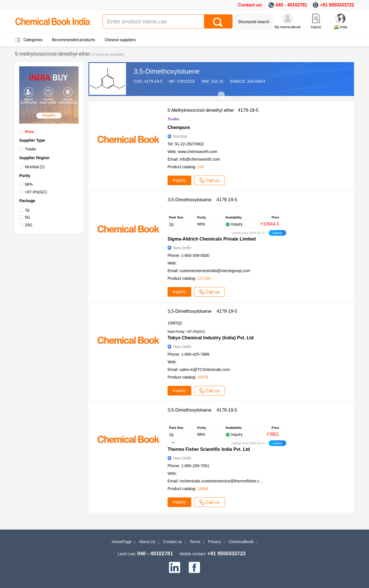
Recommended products (74, 40)
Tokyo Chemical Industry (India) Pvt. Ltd (211, 338)
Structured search (254, 22)
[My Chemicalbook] (288, 19)
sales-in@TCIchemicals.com (205, 370)
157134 (204, 278)
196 (200, 167)
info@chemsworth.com (200, 159)
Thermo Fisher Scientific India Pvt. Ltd (209, 449)
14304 (203, 489)
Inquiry (179, 180)
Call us (210, 180)
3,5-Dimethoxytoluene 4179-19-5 (202, 200)
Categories (33, 40)
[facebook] (194, 567)
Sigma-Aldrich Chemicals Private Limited (212, 239)
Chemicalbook (241, 542)
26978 (203, 377)
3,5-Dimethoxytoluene (167, 71)
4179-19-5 (153, 81)
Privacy (214, 542)
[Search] (218, 21)
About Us (147, 542)
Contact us (172, 542)
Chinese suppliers (120, 40)
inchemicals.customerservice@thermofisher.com (222, 481)
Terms (195, 542)
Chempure (179, 127)
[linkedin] (175, 567)
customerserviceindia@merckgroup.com (215, 271)
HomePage (121, 542)
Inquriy (316, 27)
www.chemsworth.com (197, 152)
